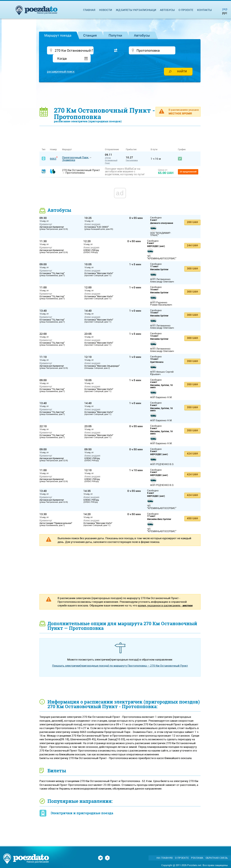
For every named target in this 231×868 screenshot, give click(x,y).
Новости (106, 10)
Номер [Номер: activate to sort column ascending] (53, 142)
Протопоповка (132, 153)
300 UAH (192, 261)
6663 (53, 152)
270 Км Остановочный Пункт (111, 153)
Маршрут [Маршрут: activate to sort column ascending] (67, 142)
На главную (165, 851)
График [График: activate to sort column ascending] (182, 142)
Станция (90, 35)
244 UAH (192, 238)
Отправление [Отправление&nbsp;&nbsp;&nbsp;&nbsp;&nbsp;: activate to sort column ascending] (113, 142)
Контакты (204, 10)
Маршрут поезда (58, 35)
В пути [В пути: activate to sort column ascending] (154, 142)
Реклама (197, 851)
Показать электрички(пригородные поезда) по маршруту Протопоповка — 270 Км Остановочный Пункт (120, 659)
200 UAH (192, 215)
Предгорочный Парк (76, 150)
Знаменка (69, 153)
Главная (89, 10)
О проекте (186, 10)
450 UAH (192, 511)
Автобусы (142, 35)
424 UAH (192, 446)
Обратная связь (217, 851)
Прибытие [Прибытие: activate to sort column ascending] (131, 142)
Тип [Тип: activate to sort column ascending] (44, 142)
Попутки (115, 35)
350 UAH (192, 354)
